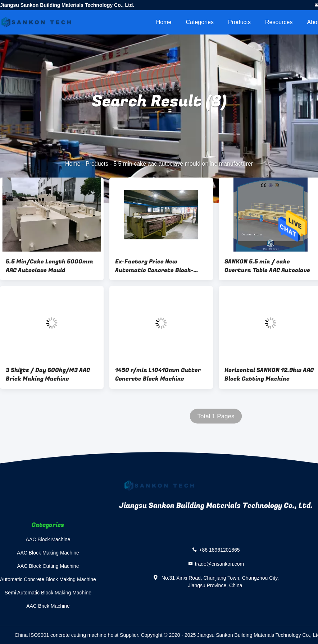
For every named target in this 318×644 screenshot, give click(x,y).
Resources (279, 22)
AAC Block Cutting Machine (48, 566)
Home (164, 22)
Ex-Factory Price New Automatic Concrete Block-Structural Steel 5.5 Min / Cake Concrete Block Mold (160, 266)
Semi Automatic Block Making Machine (48, 593)
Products (239, 22)
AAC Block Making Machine (48, 553)
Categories (200, 22)
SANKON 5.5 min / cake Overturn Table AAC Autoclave (267, 266)
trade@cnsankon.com (219, 564)
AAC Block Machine (48, 539)
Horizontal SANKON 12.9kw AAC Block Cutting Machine (269, 374)
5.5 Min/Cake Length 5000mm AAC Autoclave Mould (49, 266)
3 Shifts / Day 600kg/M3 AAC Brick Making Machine (48, 374)
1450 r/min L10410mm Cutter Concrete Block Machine (158, 374)
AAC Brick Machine (48, 606)
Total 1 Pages (216, 416)
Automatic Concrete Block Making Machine (48, 579)
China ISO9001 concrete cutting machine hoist (66, 635)
